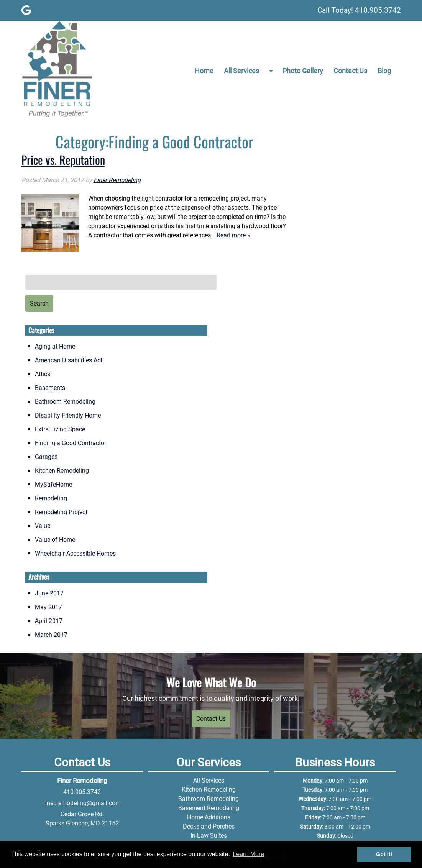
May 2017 (48, 607)
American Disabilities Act (69, 360)
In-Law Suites (209, 836)
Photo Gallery (303, 71)
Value (43, 526)
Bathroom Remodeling (65, 402)
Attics (43, 374)
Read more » (233, 235)
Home (204, 71)
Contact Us (350, 71)
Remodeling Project (61, 512)
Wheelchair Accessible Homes (75, 553)
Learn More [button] (248, 854)
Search (39, 303)
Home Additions (209, 817)
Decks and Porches (209, 826)
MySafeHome (53, 484)
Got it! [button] (384, 854)
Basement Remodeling (209, 808)
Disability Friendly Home (68, 415)
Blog (384, 71)
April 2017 (49, 621)
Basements (50, 388)
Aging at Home (55, 346)
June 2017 (49, 593)
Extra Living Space (60, 429)
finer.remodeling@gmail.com (82, 803)
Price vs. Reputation (63, 160)
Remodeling (51, 498)
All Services (241, 71)
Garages (46, 457)
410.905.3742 (82, 792)
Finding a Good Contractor (71, 443)
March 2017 (51, 635)
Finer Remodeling (117, 180)
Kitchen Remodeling (62, 471)
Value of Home (55, 540)
